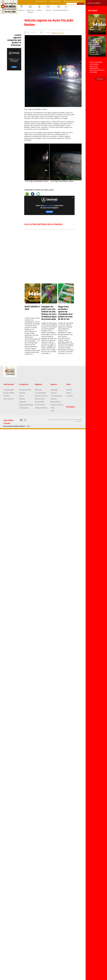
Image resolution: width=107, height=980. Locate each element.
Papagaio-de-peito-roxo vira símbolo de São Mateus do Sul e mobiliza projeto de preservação (49, 313)
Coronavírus (24, 408)
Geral (66, 10)
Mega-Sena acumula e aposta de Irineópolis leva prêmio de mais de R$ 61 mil (65, 313)
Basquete (54, 390)
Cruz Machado (40, 393)
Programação (9, 390)
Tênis (53, 408)
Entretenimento (59, 10)
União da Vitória (41, 408)
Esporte (48, 10)
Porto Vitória (40, 405)
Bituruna (38, 390)
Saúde (69, 393)
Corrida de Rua (56, 396)
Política (39, 10)
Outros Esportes (57, 405)
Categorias (24, 384)
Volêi (52, 411)
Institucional (9, 384)
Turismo (70, 396)
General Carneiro (41, 396)
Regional (21, 10)
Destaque (48, 32)
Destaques (71, 407)
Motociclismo (56, 402)
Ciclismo (54, 393)
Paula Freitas (40, 399)
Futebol (53, 399)
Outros (69, 390)
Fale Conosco (8, 399)
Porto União (40, 402)
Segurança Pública (30, 11)
